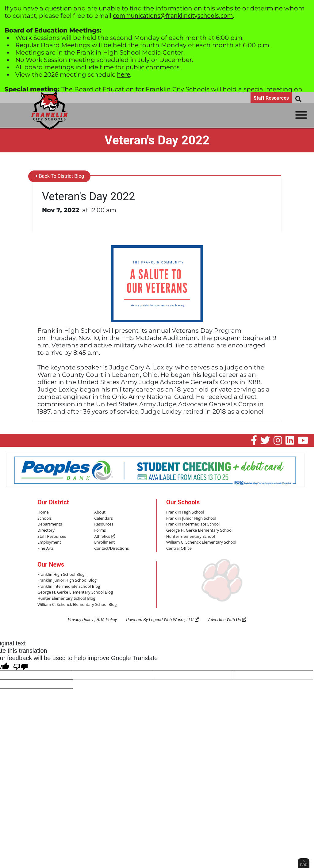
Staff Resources (271, 98)
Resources (104, 524)
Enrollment (104, 542)
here (124, 74)
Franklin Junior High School (191, 518)
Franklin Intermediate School (193, 524)
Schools (44, 518)
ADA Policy (107, 620)
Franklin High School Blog (61, 574)
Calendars (103, 518)
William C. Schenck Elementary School (201, 542)
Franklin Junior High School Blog (67, 580)
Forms (100, 530)
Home (43, 512)
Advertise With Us (227, 620)
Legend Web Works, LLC (174, 620)
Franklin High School (185, 512)
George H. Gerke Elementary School (199, 530)
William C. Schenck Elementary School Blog (77, 604)
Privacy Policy (81, 620)
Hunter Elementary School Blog (66, 598)
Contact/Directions (111, 549)
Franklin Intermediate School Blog (69, 587)
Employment (49, 542)
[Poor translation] (21, 666)
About (100, 512)
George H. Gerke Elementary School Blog (75, 592)
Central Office (179, 549)
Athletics (105, 537)
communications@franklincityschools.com (173, 15)
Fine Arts (46, 549)
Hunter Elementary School (191, 537)
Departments (50, 524)
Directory (46, 530)
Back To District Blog (60, 176)
